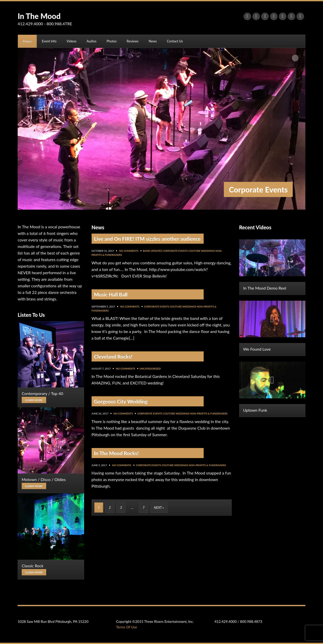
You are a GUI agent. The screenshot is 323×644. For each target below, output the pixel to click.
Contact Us (175, 41)
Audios (91, 41)
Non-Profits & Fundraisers (209, 413)
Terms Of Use (127, 627)
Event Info (49, 41)
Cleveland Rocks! (113, 356)
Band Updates (152, 251)
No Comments (129, 251)
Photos (112, 41)
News (153, 41)
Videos (72, 41)
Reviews (133, 41)
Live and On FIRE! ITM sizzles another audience (147, 239)
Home (27, 41)
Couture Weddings (201, 251)
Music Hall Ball (111, 294)
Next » (159, 508)
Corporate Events (175, 251)
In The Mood (39, 16)
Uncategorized (150, 369)
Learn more (34, 400)
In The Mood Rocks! (116, 453)
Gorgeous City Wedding (121, 401)
